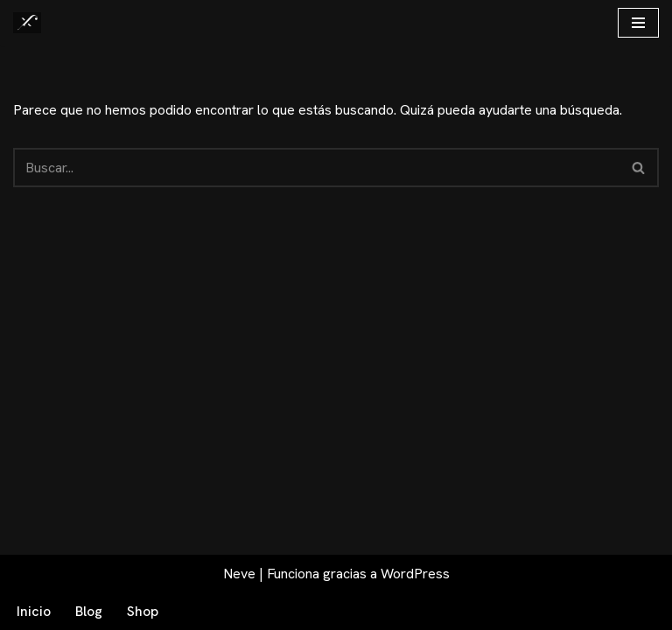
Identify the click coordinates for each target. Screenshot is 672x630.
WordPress (415, 574)
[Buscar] (316, 168)
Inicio (34, 611)
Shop (143, 611)
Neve (239, 574)
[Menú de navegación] (638, 23)
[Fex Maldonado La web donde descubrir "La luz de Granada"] (27, 23)
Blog (89, 611)
